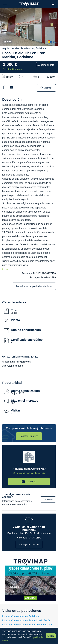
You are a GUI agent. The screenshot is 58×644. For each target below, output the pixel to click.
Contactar (48, 500)
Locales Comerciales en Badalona (21, 616)
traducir (6, 269)
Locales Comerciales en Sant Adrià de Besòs (26, 620)
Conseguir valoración (29, 545)
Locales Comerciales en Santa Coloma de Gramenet (29, 625)
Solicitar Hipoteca (29, 436)
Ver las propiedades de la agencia (29, 473)
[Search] (53, 4)
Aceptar (51, 636)
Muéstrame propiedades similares (34, 286)
